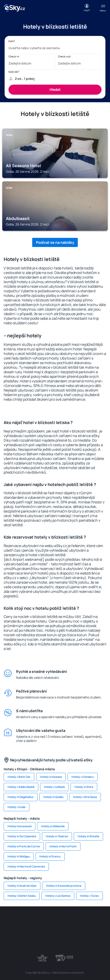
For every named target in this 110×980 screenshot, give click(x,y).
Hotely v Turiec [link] (89, 896)
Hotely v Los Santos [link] (58, 896)
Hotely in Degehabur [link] (21, 797)
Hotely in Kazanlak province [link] (64, 886)
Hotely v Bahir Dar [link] (19, 777)
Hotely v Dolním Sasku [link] (22, 896)
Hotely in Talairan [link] (57, 836)
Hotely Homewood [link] (19, 826)
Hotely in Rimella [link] (88, 836)
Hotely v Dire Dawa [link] (85, 797)
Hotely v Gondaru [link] (83, 777)
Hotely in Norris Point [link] (63, 846)
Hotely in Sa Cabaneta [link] (22, 836)
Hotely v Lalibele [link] (54, 787)
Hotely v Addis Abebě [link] (21, 787)
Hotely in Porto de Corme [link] (24, 846)
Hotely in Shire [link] (84, 787)
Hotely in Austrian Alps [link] (22, 886)
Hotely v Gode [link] (16, 807)
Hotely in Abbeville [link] (53, 826)
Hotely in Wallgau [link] (19, 856)
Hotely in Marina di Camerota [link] (26, 866)
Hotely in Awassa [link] (51, 777)
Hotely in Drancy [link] (50, 856)
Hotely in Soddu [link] (53, 797)
